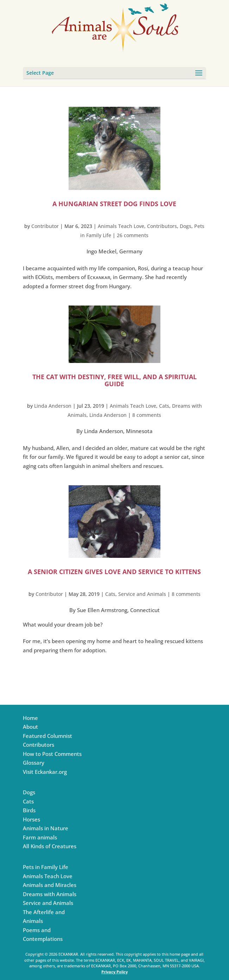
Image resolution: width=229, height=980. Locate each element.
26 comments (133, 235)
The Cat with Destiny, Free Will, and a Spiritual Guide (114, 380)
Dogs (186, 226)
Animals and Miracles (50, 885)
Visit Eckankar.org (45, 772)
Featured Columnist (47, 736)
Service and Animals (142, 594)
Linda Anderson (53, 406)
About (30, 727)
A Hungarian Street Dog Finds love (114, 204)
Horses (31, 819)
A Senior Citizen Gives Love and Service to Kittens (114, 572)
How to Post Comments (52, 754)
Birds (29, 810)
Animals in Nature (46, 828)
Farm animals (40, 837)
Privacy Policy (114, 972)
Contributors (162, 226)
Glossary (34, 763)
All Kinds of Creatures (50, 846)
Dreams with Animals (50, 894)
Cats (164, 406)
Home (30, 718)
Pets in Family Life (46, 867)
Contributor (45, 226)
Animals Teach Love (121, 226)
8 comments (147, 415)
